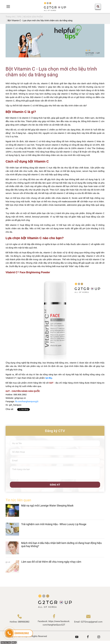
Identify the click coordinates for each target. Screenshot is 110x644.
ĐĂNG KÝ (55, 487)
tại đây (48, 378)
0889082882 (24, 622)
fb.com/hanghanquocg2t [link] (27, 401)
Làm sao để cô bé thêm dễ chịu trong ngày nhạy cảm (51, 564)
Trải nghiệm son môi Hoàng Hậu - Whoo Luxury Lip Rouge (54, 527)
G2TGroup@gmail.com (92, 622)
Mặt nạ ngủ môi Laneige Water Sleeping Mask (47, 508)
